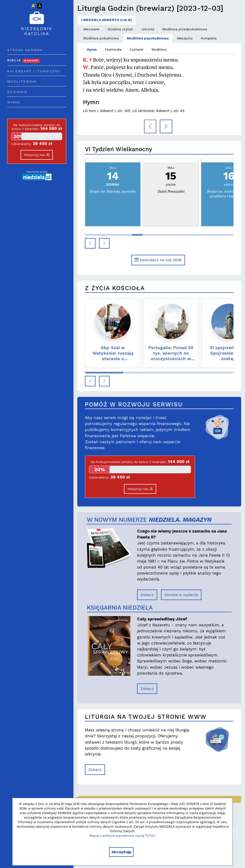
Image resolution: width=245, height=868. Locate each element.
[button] (90, 243)
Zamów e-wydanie (181, 595)
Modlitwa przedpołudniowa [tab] (185, 29)
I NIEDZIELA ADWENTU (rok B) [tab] (107, 20)
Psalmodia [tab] (113, 49)
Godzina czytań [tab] (120, 29)
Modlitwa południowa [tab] (101, 38)
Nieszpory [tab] (185, 38)
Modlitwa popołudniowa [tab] (148, 38)
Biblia (24, 60)
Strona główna (25, 50)
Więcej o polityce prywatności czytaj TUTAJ (122, 836)
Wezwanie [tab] (91, 29)
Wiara (14, 102)
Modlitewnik (22, 81)
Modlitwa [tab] (159, 49)
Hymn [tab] (92, 49)
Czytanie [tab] (136, 49)
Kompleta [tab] (209, 38)
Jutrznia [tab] (148, 29)
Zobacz (147, 595)
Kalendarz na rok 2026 (158, 260)
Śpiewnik (17, 92)
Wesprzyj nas (37, 155)
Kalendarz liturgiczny (34, 71)
